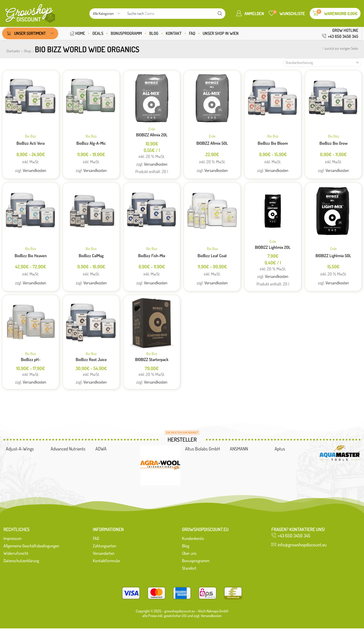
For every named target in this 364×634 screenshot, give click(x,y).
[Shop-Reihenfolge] (322, 62)
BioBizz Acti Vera (31, 143)
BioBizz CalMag (91, 256)
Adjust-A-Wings (20, 449)
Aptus (280, 449)
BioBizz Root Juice (91, 359)
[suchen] (220, 14)
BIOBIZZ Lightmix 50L (333, 256)
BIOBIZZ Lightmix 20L (273, 247)
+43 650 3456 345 (343, 36)
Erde (152, 129)
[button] (250, 13)
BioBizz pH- (31, 359)
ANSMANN (239, 449)
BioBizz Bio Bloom (273, 143)
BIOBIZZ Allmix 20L (152, 135)
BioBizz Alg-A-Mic (91, 143)
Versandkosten (34, 170)
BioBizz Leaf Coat (212, 256)
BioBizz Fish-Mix (152, 256)
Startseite (13, 51)
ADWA (101, 449)
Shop (27, 51)
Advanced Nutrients (68, 449)
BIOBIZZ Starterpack (152, 359)
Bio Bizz (31, 136)
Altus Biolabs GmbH (202, 449)
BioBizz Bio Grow (333, 143)
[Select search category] (106, 14)
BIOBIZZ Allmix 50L (212, 143)
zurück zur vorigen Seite (341, 48)
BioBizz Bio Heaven (31, 256)
